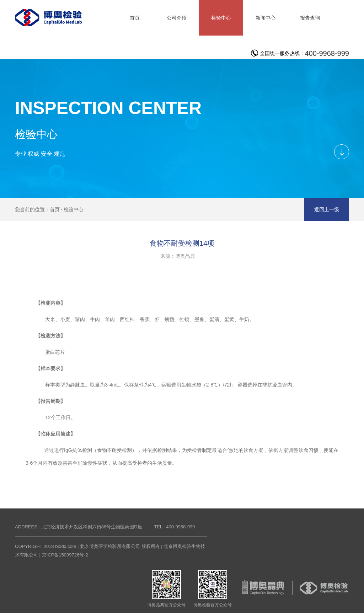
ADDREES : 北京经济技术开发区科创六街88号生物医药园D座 (79, 527)
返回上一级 (327, 209)
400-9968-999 (327, 53)
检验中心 (74, 209)
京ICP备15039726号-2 (65, 555)
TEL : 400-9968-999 (174, 527)
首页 (55, 209)
